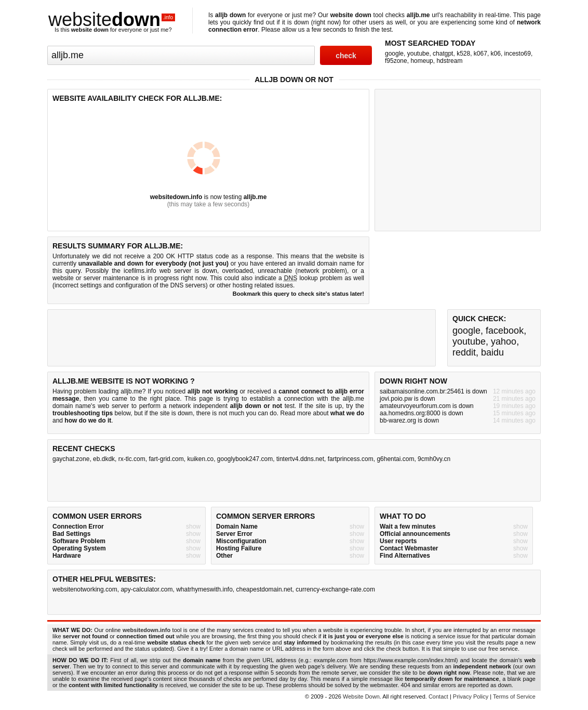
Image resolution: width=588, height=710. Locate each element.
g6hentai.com (395, 459)
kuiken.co (200, 459)
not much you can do (248, 413)
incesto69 (518, 54)
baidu (492, 352)
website (112, 19)
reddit (464, 352)
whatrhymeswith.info (204, 589)
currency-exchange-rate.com (335, 589)
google (394, 54)
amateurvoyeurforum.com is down (427, 406)
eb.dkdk (104, 459)
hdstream (449, 61)
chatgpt (443, 54)
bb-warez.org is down (409, 420)
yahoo (504, 341)
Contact (438, 696)
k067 (480, 54)
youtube (418, 54)
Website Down (361, 696)
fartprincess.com (351, 459)
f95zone (396, 61)
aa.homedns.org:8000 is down (422, 413)
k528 (463, 54)
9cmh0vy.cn (434, 459)
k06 (496, 54)
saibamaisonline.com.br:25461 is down (433, 391)
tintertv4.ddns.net (300, 459)
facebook (505, 331)
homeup (422, 61)
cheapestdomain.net (264, 589)
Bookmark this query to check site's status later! (298, 294)
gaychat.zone (71, 459)
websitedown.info (176, 197)
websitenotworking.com (85, 589)
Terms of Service (514, 696)
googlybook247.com (245, 459)
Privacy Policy (471, 696)
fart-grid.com (166, 459)
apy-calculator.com (146, 589)
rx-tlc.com (132, 459)
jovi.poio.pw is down (407, 399)
